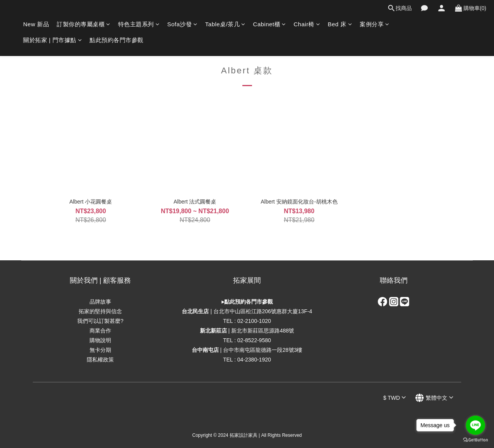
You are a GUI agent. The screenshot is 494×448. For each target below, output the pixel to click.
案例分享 (375, 24)
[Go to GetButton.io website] (475, 440)
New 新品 (36, 24)
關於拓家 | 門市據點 (52, 40)
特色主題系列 (139, 24)
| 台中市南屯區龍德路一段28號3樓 (247, 350)
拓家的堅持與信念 (100, 311)
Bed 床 (340, 24)
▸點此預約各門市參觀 (247, 302)
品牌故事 (100, 302)
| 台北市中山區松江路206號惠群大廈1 (241, 311)
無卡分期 (100, 350)
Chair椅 (307, 24)
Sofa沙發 (182, 24)
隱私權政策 (100, 360)
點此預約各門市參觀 (117, 40)
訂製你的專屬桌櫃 (84, 24)
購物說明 (100, 340)
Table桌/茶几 (225, 24)
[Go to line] (475, 425)
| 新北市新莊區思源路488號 (247, 331)
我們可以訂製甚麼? (100, 321)
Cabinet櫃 (270, 24)
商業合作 (100, 331)
